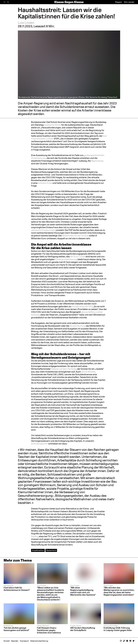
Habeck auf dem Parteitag (64, 369)
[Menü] (4, 2)
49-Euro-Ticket (78, 257)
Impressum (24, 641)
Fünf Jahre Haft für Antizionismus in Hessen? (17, 589)
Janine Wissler (88, 372)
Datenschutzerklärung (39, 641)
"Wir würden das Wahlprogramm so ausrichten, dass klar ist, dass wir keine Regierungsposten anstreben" (119, 591)
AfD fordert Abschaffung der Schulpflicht (83, 629)
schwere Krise (45, 183)
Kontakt (7, 641)
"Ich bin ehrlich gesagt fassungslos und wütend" (17, 629)
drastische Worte (52, 125)
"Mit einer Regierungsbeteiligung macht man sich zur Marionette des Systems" (83, 591)
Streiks (35, 536)
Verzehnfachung (78, 326)
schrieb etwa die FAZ (82, 306)
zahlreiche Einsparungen (43, 230)
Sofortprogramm (40, 444)
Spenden (15, 641)
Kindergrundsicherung (66, 259)
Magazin (119, 2)
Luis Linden (26, 23)
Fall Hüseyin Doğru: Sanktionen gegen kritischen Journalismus (49, 630)
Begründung (97, 161)
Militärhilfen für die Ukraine (75, 236)
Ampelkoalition (38, 550)
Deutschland (51, 550)
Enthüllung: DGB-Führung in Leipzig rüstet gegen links (118, 629)
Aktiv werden (129, 2)
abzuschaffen (88, 312)
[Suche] (8, 2)
